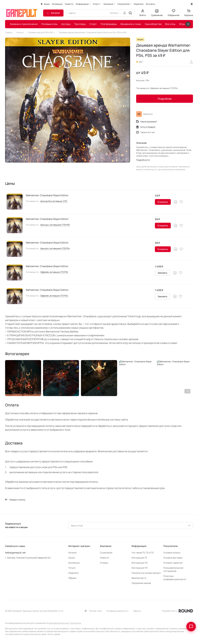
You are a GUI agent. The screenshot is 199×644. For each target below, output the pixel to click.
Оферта (137, 611)
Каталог (73, 553)
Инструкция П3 (140, 568)
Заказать (163, 273)
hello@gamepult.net (15, 553)
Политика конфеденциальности (175, 578)
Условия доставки (173, 558)
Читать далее (54, 634)
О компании (106, 553)
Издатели (73, 573)
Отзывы (104, 563)
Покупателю (171, 546)
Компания (106, 546)
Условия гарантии (173, 563)
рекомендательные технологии (65, 623)
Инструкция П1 (139, 558)
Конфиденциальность (117, 611)
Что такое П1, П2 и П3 (143, 553)
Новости (104, 558)
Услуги (72, 568)
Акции (72, 558)
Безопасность (139, 578)
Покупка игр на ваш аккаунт (146, 573)
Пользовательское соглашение (173, 569)
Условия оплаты (172, 553)
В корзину (163, 202)
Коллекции (74, 563)
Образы (72, 578)
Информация (139, 546)
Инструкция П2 (140, 563)
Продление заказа (141, 583)
